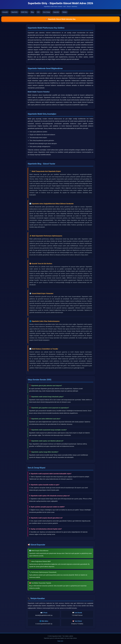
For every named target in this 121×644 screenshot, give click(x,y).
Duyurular (56, 12)
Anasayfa (5, 12)
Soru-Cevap (46, 12)
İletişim (65, 12)
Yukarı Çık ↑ (60, 641)
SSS (38, 12)
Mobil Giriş (24, 12)
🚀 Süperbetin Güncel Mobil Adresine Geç (60, 19)
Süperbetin (14, 12)
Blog (32, 12)
